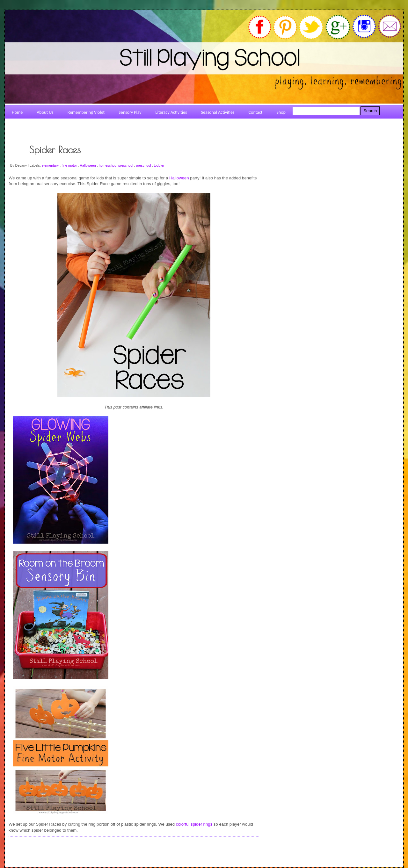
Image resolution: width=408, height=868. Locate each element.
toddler (159, 165)
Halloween (88, 165)
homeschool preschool (117, 165)
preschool (144, 165)
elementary (51, 165)
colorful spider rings (194, 824)
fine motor (70, 165)
